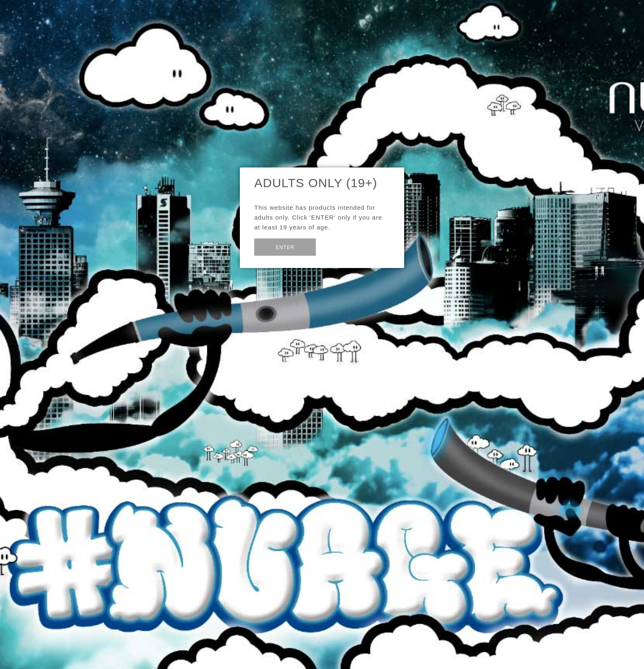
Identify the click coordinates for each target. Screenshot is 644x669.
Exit (336, 246)
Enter (285, 247)
